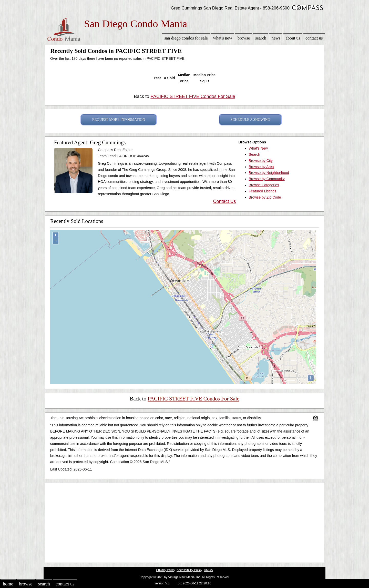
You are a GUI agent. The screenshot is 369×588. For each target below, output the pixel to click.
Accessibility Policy (189, 570)
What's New (223, 38)
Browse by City (261, 161)
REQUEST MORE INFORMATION (119, 120)
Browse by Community (267, 179)
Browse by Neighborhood (269, 173)
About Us (293, 38)
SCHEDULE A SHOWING (250, 120)
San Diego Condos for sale (186, 38)
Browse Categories (264, 185)
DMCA (208, 570)
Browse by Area (261, 167)
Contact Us (314, 38)
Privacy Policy (166, 570)
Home (8, 584)
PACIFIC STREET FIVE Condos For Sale (193, 96)
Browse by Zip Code (265, 197)
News (276, 38)
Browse (244, 38)
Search (261, 38)
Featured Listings (263, 191)
